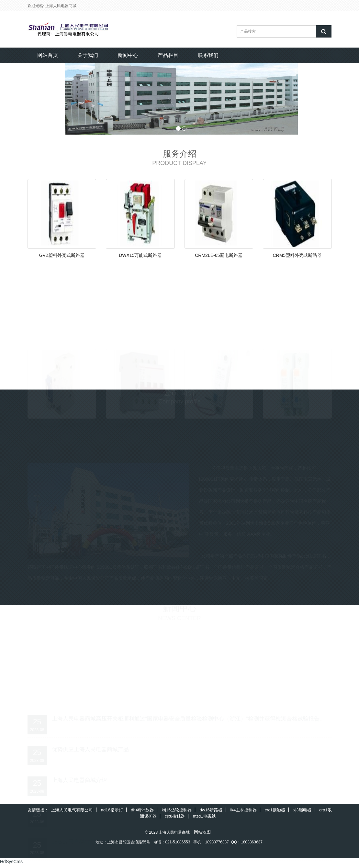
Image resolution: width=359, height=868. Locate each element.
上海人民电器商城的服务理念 (88, 812)
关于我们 (88, 55)
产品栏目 (168, 55)
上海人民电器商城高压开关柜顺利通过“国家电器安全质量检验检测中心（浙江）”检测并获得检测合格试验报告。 (188, 720)
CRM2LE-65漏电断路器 (219, 257)
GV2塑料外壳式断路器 (62, 257)
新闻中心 (128, 55)
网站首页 (48, 55)
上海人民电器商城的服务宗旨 (88, 843)
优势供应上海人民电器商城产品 (90, 751)
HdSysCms (11, 865)
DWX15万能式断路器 (140, 257)
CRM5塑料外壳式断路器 (297, 257)
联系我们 (208, 55)
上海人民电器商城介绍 (79, 781)
